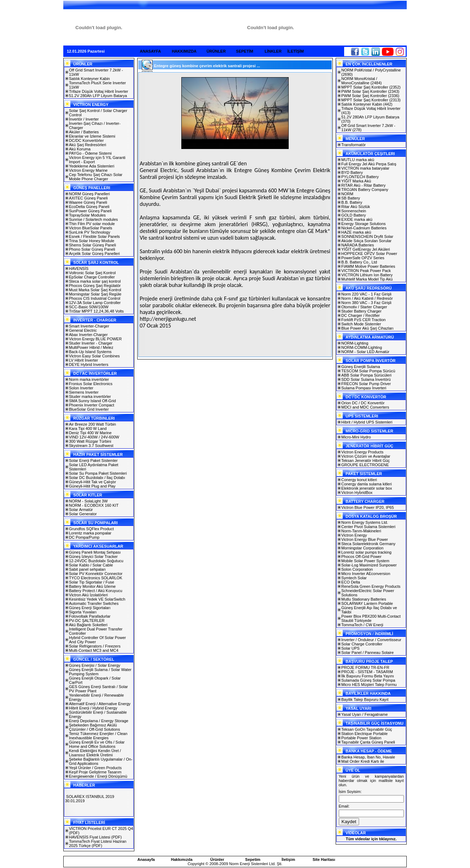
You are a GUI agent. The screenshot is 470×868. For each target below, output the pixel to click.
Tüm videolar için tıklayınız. (371, 839)
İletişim (288, 859)
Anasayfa (146, 859)
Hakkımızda (182, 859)
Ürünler (217, 859)
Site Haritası (324, 859)
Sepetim (253, 859)
